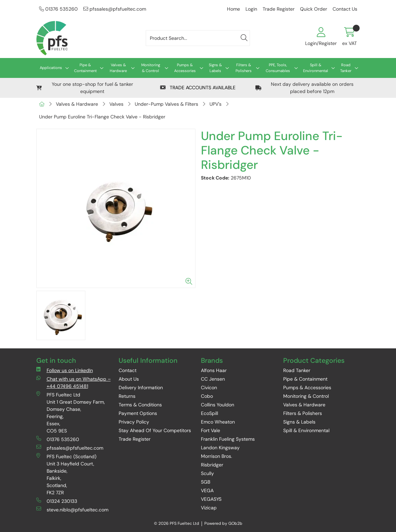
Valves (116, 104)
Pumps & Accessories (185, 68)
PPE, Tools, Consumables (278, 68)
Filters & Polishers (244, 68)
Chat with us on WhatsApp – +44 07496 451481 (74, 382)
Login (251, 9)
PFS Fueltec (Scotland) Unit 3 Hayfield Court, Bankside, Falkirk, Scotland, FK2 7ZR (66, 474)
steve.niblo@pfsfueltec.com (72, 510)
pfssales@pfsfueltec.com (115, 9)
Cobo (207, 396)
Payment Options (138, 413)
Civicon (209, 388)
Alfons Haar (214, 370)
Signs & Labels (215, 68)
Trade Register (279, 9)
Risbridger (212, 465)
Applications (51, 68)
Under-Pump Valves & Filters (166, 104)
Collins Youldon (218, 405)
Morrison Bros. (217, 456)
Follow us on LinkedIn (65, 370)
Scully (207, 473)
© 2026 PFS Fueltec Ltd (177, 523)
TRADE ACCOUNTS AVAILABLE (198, 88)
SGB (206, 482)
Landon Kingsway (220, 448)
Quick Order (314, 9)
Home (233, 9)
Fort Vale (211, 430)
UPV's (215, 104)
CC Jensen (213, 379)
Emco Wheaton (218, 422)
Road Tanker (346, 68)
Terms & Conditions (140, 405)
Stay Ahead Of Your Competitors (155, 430)
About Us (129, 379)
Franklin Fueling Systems (228, 439)
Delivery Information (141, 388)
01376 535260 (58, 9)
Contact (128, 370)
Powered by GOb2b (223, 523)
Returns (127, 396)
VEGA (207, 490)
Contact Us (345, 9)
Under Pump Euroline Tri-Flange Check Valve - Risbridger (102, 117)
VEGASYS (211, 499)
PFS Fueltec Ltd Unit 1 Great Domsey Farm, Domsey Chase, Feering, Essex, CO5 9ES (71, 413)
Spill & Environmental (316, 68)
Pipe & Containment (85, 68)
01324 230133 (57, 501)
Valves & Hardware (118, 68)
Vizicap (209, 508)
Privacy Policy (134, 422)
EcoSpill (209, 413)
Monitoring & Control (151, 68)
